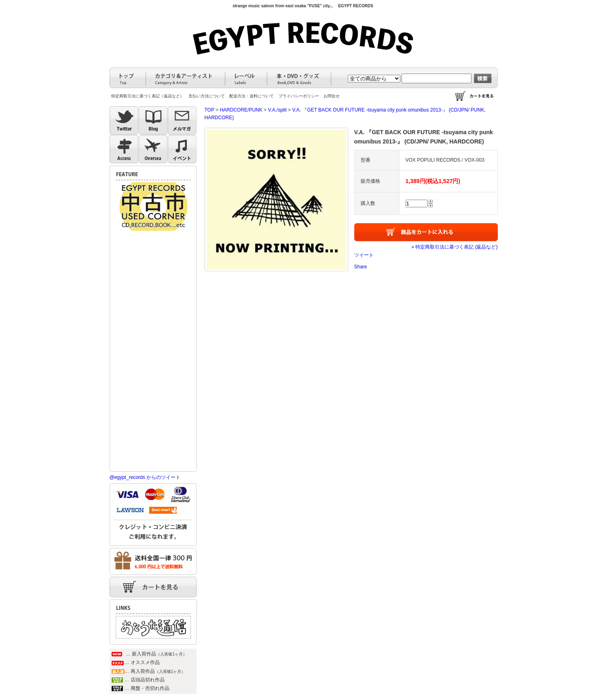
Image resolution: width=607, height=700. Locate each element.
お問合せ (332, 96)
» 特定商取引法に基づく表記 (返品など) (454, 247)
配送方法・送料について (252, 96)
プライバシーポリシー (299, 96)
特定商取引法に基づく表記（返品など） (148, 96)
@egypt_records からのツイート (145, 477)
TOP (209, 110)
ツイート (364, 255)
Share (361, 267)
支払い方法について (207, 96)
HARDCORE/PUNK (241, 110)
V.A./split (277, 110)
